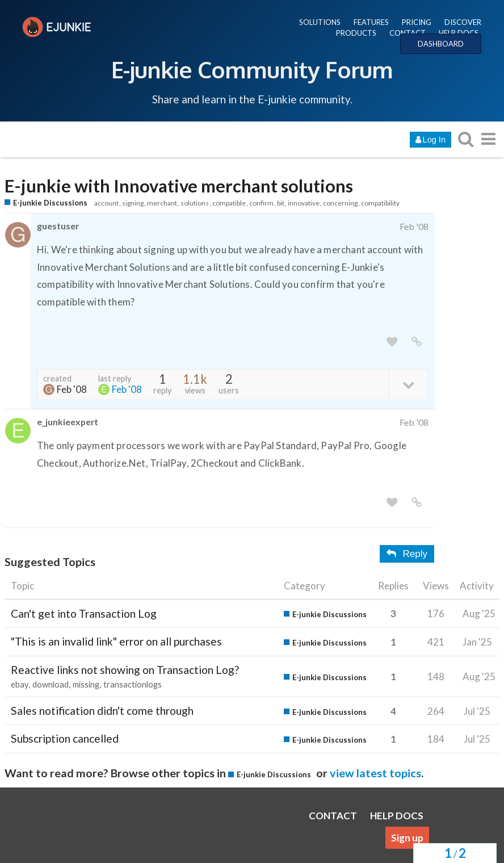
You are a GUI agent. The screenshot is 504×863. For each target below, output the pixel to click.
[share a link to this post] (417, 342)
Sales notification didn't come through (102, 711)
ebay (20, 684)
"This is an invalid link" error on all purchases (116, 641)
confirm (261, 203)
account (106, 203)
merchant (162, 203)
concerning (340, 203)
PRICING (417, 22)
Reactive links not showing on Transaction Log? (125, 670)
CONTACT (408, 33)
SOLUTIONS (320, 22)
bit (281, 203)
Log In (430, 140)
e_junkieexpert (68, 422)
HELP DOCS (459, 33)
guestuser (58, 226)
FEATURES (371, 22)
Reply (407, 554)
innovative (304, 203)
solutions (195, 203)
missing (86, 684)
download (51, 684)
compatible (229, 203)
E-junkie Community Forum (252, 69)
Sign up (407, 838)
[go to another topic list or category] (488, 139)
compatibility (380, 203)
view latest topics (375, 773)
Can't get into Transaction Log (84, 613)
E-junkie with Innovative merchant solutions (179, 186)
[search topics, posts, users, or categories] (465, 139)
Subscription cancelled (65, 738)
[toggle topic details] (408, 384)
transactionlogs (133, 684)
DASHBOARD (441, 44)
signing (133, 203)
